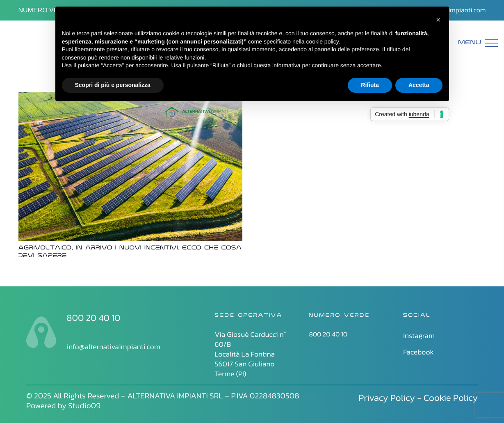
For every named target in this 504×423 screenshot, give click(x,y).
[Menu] (478, 43)
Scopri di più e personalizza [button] (113, 85)
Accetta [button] (419, 85)
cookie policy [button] (322, 41)
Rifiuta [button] (370, 85)
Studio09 (84, 406)
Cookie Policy (451, 398)
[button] (438, 20)
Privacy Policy (387, 398)
